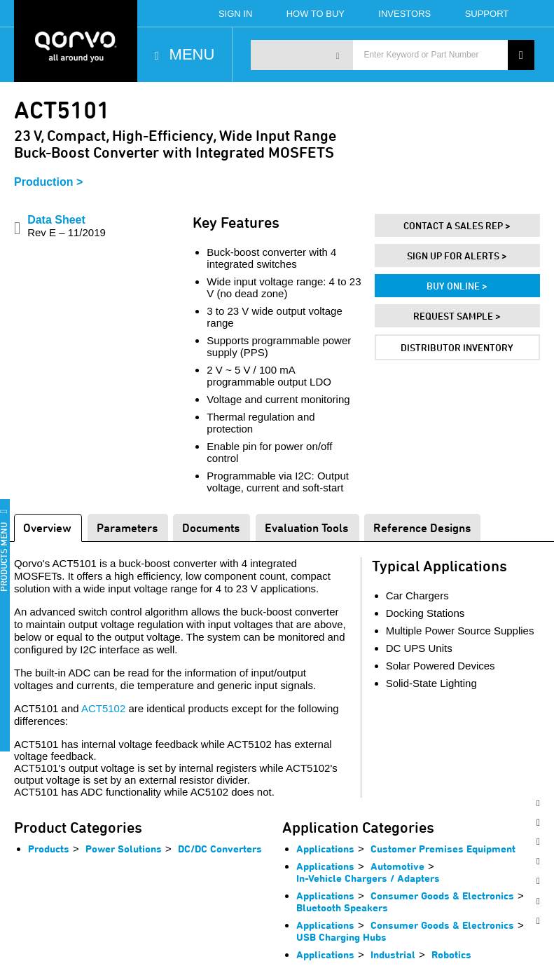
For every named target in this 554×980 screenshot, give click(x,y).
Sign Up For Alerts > (457, 256)
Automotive (397, 866)
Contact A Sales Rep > (457, 225)
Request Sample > (457, 316)
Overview (47, 528)
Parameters (127, 528)
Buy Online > (457, 286)
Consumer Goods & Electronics (442, 896)
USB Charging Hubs (341, 937)
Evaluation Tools (306, 528)
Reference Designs (422, 528)
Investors (404, 14)
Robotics (451, 954)
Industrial (393, 954)
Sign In (235, 14)
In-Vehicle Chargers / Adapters (368, 878)
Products (49, 849)
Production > (48, 182)
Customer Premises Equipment (443, 849)
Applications (325, 849)
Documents (211, 528)
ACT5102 (103, 708)
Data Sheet (67, 226)
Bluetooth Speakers (342, 907)
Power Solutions (124, 849)
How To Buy (316, 14)
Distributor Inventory (457, 347)
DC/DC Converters (220, 849)
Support (487, 14)
